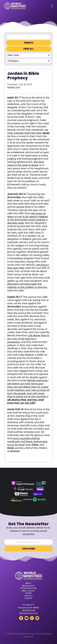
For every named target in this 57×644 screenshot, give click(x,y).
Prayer (28, 593)
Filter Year (13, 55)
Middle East (14, 88)
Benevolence (28, 586)
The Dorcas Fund (28, 588)
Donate (28, 598)
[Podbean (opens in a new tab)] (16, 499)
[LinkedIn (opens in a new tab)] (37, 618)
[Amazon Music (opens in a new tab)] (38, 494)
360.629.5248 (28, 610)
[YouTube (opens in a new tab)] (26, 618)
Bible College (28, 591)
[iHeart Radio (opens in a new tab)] (21, 494)
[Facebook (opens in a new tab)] (21, 618)
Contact (28, 596)
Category (13, 61)
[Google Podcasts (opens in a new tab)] (23, 489)
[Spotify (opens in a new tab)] (35, 499)
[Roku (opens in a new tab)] (40, 489)
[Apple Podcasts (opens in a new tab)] (23, 483)
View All (28, 49)
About (28, 583)
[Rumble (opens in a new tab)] (32, 618)
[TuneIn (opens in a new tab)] (41, 483)
